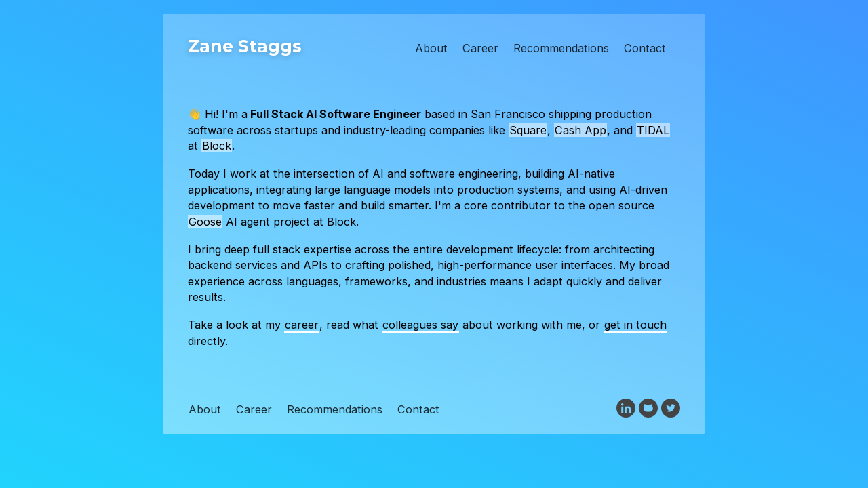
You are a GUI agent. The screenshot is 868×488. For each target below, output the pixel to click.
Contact (645, 48)
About (431, 48)
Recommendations (561, 48)
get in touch (635, 325)
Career (480, 48)
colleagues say (420, 325)
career (302, 325)
